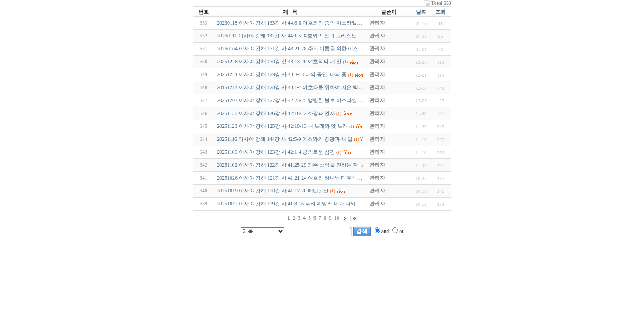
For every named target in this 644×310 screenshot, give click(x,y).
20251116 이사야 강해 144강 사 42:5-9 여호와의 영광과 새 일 (285, 139)
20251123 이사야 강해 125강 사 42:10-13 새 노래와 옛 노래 (282, 126)
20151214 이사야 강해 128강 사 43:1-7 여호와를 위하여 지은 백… (290, 87)
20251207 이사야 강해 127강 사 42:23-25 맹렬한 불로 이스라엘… (289, 100)
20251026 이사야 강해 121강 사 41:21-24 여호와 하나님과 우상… (289, 178)
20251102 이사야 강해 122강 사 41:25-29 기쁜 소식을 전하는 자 (288, 165)
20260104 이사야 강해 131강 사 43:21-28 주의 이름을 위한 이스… (290, 49)
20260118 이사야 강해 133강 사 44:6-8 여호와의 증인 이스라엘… (289, 23)
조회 (441, 12)
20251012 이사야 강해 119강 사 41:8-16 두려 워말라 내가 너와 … (289, 204)
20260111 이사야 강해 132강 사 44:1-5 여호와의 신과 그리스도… (289, 36)
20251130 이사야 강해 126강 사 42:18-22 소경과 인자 (276, 113)
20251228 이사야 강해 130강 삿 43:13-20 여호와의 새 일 (279, 62)
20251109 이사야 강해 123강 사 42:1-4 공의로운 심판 (276, 152)
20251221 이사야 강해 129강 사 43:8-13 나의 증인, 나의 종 (282, 74)
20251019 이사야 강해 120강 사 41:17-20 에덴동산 (273, 191)
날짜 (421, 12)
